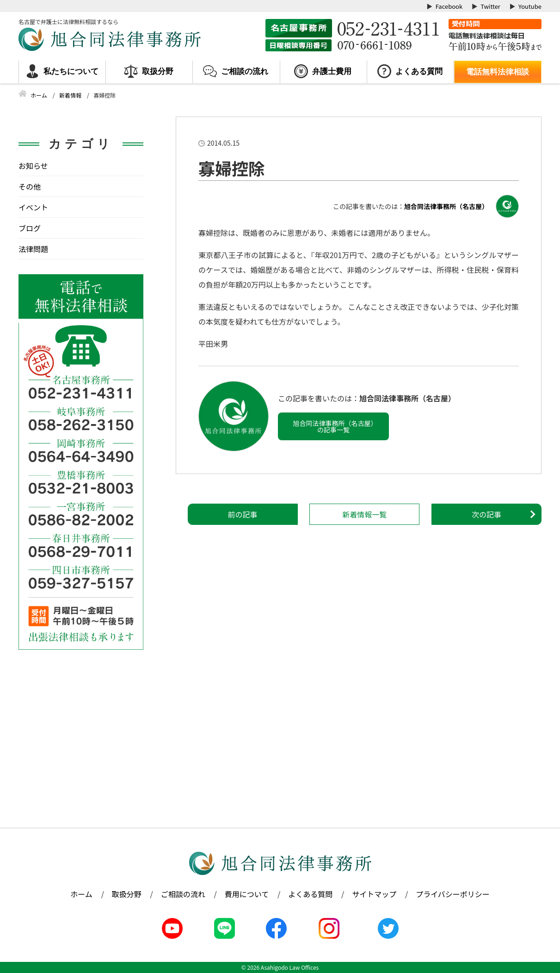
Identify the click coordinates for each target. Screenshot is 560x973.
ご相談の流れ (245, 71)
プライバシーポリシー (453, 894)
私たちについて (71, 71)
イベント (33, 207)
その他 (30, 186)
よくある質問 (419, 71)
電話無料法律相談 (498, 72)
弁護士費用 (332, 71)
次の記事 (486, 514)
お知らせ (33, 166)
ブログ (30, 228)
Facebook (449, 6)
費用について (247, 894)
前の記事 (243, 514)
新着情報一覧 (364, 514)
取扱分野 (158, 71)
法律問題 (33, 249)
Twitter (490, 6)
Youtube (530, 6)
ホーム (81, 894)
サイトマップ (374, 894)
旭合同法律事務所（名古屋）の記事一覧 (334, 426)
